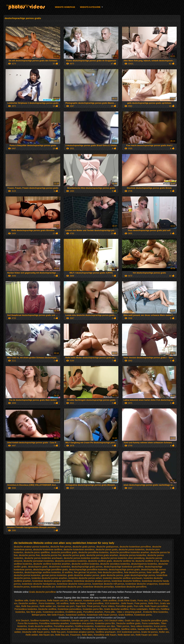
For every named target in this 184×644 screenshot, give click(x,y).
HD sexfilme (63, 603)
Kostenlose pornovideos (70, 609)
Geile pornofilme (95, 603)
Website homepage (65, 7)
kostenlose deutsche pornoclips (98, 587)
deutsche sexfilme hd (124, 561)
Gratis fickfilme (126, 615)
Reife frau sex (62, 635)
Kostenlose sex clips (105, 626)
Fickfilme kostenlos (84, 626)
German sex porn (66, 606)
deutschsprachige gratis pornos (87, 567)
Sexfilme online (129, 629)
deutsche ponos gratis (106, 550)
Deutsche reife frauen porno (36, 632)
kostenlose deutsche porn (69, 587)
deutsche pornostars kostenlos (39, 561)
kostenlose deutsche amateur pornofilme (52, 581)
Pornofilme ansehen (93, 612)
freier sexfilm (153, 572)
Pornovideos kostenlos (26, 609)
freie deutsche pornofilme (110, 572)
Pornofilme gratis (124, 606)
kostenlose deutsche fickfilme (126, 581)
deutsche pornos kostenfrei (133, 555)
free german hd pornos (85, 572)
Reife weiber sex (48, 606)
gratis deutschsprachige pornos (140, 575)
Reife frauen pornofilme (156, 606)
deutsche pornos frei (51, 555)
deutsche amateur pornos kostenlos (32, 547)
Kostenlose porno (92, 600)
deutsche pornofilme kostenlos (93, 552)
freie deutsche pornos (135, 572)
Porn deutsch (76, 600)
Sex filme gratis (34, 612)
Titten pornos (123, 626)
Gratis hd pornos (38, 600)
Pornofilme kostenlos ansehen (54, 623)
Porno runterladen (139, 609)
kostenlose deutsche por (43, 587)
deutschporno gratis (38, 567)
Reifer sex (164, 632)
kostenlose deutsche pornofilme (131, 587)
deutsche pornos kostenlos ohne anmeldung (123, 558)
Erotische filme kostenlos (156, 612)
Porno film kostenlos (28, 623)
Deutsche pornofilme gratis (154, 620)
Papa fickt (81, 606)
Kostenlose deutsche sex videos (32, 629)
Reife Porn (153, 603)
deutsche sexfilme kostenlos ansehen (52, 564)
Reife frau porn (58, 632)
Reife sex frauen (78, 603)
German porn (96, 620)
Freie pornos (141, 603)
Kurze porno (160, 626)
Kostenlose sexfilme (76, 615)
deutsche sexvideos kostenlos (115, 564)
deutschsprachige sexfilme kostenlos (43, 572)
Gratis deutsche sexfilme (116, 609)
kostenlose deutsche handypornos (39, 584)
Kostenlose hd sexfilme (108, 629)
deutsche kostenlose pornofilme (135, 547)
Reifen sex (154, 609)
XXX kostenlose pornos (128, 632)
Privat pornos (93, 606)
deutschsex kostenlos (60, 567)
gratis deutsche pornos (112, 575)
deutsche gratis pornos (84, 547)
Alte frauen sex (46, 635)
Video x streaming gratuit (129, 612)
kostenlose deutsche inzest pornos (74, 584)
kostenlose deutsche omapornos (142, 584)
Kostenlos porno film (93, 609)
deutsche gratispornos (107, 547)
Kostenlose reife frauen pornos (102, 615)
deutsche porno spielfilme (37, 552)
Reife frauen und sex (57, 600)
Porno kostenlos (47, 603)
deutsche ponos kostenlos (132, 550)
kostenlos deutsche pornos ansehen (49, 578)
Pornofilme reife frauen (105, 635)
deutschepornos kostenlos (144, 564)
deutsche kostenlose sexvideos (79, 550)
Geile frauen (127, 603)
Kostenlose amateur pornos (81, 632)
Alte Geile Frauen (56, 615)
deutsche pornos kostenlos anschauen (44, 558)
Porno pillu (110, 612)
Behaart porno (39, 615)
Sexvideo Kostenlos (60, 620)
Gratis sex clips (132, 620)
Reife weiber (32, 635)
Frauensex (75, 635)
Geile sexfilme (110, 600)
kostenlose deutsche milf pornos (108, 584)
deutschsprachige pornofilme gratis (50, 570)
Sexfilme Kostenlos (40, 620)
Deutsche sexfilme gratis (128, 623)
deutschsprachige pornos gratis (124, 570)
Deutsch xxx (155, 600)
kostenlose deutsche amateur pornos (92, 581)
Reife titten (87, 635)
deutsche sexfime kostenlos (85, 564)
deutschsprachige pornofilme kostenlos (88, 570)
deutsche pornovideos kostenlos (71, 561)
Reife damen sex (126, 635)
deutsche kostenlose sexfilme (48, 550)
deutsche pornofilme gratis (64, 552)
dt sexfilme (67, 572)
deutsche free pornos (61, 547)
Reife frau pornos (30, 606)
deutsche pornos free (29, 555)
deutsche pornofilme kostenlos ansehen (129, 552)
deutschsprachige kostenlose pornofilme (124, 567)
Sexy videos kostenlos (142, 626)
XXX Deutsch (22, 620)
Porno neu (143, 600)
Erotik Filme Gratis (127, 600)
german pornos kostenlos (54, 575)
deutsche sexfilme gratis (100, 561)
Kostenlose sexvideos (53, 612)
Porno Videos (108, 606)
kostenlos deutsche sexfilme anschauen (123, 578)
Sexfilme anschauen (105, 632)
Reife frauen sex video (147, 635)
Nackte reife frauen (147, 629)
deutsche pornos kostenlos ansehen (82, 558)
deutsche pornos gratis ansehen (102, 555)
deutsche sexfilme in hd (147, 561)
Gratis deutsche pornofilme (18, 5)
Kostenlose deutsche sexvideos (65, 629)
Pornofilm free (89, 629)
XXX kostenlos (112, 603)
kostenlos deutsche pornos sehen (85, 578)
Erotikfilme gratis (74, 612)
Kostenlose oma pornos (82, 623)
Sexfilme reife (21, 600)
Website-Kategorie (90, 7)
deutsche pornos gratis (74, 555)
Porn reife (139, 606)
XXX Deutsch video (114, 620)
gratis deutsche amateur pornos (84, 575)
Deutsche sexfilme (28, 603)
